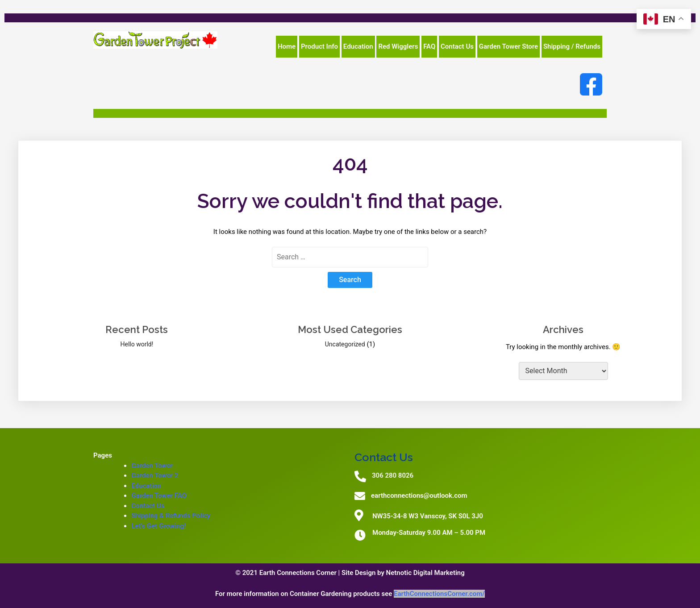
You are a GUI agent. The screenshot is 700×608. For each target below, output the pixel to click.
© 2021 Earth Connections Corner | (288, 573)
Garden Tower (152, 466)
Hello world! (137, 344)
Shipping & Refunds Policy (171, 516)
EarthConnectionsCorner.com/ (439, 594)
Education (146, 486)
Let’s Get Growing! (158, 526)
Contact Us (148, 506)
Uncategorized (345, 344)
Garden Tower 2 (155, 475)
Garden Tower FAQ (159, 496)
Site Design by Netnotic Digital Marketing (403, 573)
